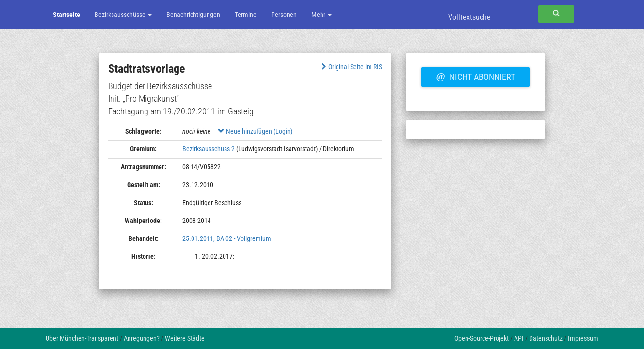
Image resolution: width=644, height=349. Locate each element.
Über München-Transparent (82, 338)
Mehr (322, 15)
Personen (284, 15)
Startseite (66, 15)
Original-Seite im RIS (351, 67)
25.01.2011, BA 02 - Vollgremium (227, 238)
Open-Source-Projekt (482, 338)
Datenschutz (546, 338)
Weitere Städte (185, 338)
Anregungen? (142, 338)
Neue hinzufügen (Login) (255, 131)
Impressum (583, 338)
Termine (246, 15)
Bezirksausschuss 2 (209, 149)
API (519, 338)
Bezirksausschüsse (123, 15)
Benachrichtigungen (193, 15)
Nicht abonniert (475, 76)
